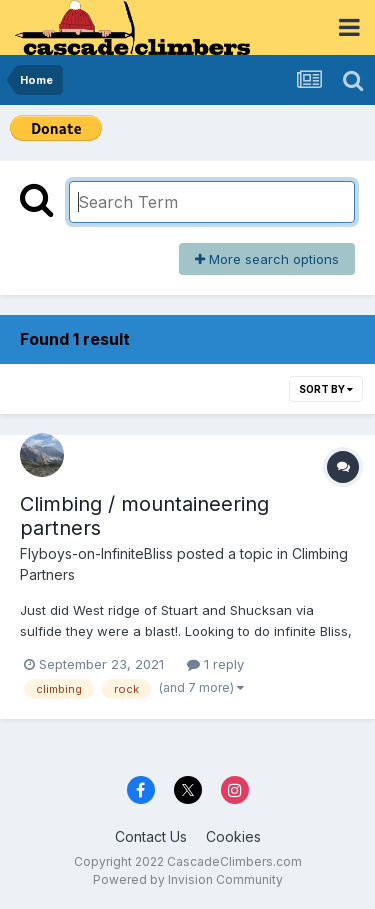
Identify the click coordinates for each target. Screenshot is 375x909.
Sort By (326, 389)
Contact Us (151, 836)
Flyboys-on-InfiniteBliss (96, 553)
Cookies (233, 836)
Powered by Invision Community (188, 879)
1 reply (215, 664)
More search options (267, 259)
